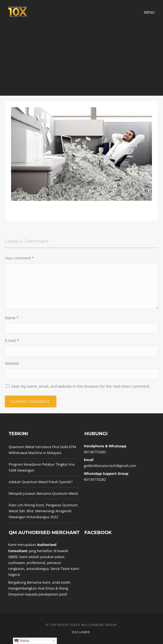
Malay (22, 641)
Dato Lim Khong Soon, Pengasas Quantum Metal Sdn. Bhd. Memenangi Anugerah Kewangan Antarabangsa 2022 (43, 511)
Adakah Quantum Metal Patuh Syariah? (41, 482)
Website (12, 363)
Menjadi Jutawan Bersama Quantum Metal (43, 493)
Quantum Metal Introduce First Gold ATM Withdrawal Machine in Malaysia (42, 450)
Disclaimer (81, 632)
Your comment (19, 258)
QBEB (13, 557)
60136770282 (95, 452)
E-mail (12, 340)
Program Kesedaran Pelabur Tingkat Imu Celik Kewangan (42, 467)
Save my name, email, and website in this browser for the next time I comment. (81, 386)
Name (12, 318)
